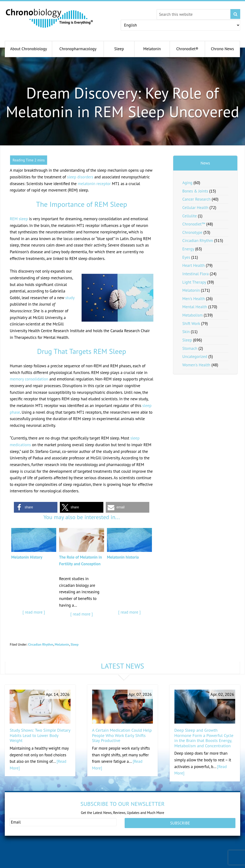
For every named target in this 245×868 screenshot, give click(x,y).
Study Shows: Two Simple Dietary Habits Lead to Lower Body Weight (40, 735)
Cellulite (190, 216)
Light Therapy (194, 282)
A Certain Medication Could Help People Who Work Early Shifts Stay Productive (122, 735)
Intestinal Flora (195, 274)
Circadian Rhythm (41, 644)
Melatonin (62, 644)
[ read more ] (34, 612)
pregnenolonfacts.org (187, 858)
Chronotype (192, 232)
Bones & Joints (195, 191)
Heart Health (194, 265)
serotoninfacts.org (185, 865)
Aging (187, 183)
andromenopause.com (82, 858)
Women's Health (196, 365)
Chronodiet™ (194, 224)
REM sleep (19, 219)
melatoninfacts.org (133, 865)
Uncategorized (195, 357)
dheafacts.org (129, 858)
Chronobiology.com (50, 18)
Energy (188, 249)
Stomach (190, 348)
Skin (186, 332)
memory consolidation (29, 379)
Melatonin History (27, 557)
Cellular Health (195, 208)
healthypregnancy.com (29, 858)
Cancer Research (196, 199)
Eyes (186, 257)
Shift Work (191, 324)
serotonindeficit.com (81, 865)
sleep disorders (80, 177)
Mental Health (195, 307)
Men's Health (194, 299)
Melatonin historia (123, 557)
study (70, 298)
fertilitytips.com (25, 865)
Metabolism (192, 315)
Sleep (75, 644)
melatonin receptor (94, 184)
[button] (36, 507)
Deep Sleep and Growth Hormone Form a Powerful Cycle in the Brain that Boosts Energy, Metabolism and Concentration (204, 738)
